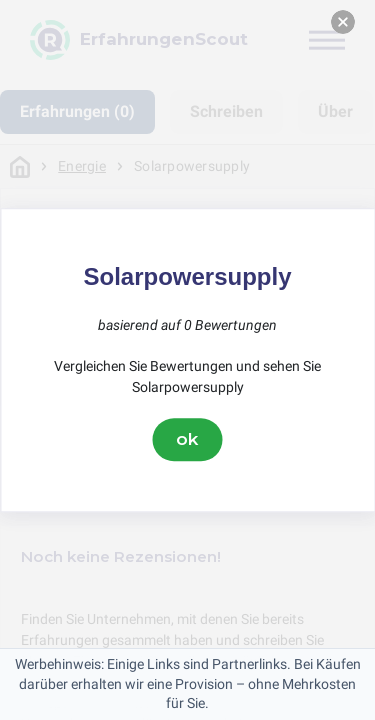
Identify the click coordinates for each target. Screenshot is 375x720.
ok (188, 439)
